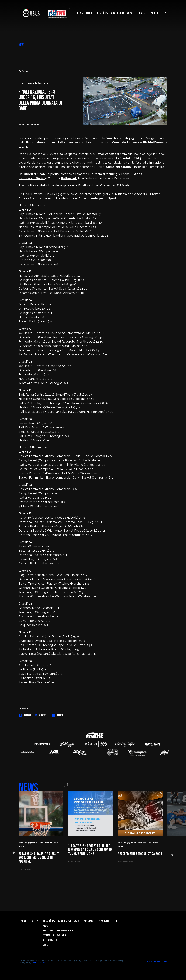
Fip (164, 13)
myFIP (89, 13)
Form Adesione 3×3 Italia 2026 (57, 935)
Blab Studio (162, 962)
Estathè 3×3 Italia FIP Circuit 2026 (114, 13)
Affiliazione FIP (50, 940)
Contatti (47, 945)
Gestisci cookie (39, 963)
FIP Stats (140, 13)
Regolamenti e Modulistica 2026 (58, 931)
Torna (23, 71)
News (80, 13)
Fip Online (154, 13)
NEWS (22, 45)
